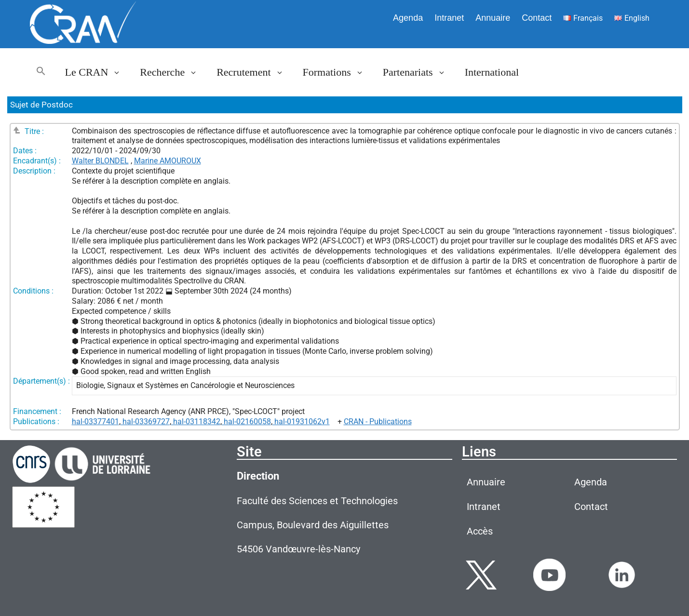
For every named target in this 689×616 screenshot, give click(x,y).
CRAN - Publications (378, 422)
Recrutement (255, 72)
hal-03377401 (95, 422)
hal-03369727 (145, 422)
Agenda (408, 18)
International (492, 72)
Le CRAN (98, 72)
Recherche (173, 72)
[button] (41, 72)
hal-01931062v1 (301, 422)
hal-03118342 (196, 422)
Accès (480, 531)
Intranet (449, 18)
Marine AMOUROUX (168, 161)
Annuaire (493, 18)
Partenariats (419, 72)
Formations (338, 72)
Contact (537, 18)
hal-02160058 (246, 422)
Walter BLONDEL (100, 161)
